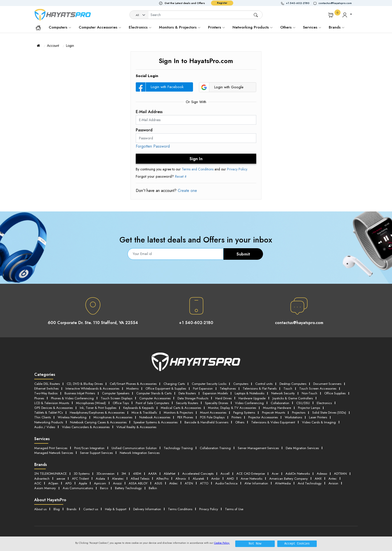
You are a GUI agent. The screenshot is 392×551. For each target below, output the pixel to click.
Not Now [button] (255, 544)
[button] (297, 3)
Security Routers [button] (187, 403)
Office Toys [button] (121, 403)
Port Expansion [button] (203, 388)
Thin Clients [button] (42, 417)
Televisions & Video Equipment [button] (273, 422)
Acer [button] (275, 474)
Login (70, 46)
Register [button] (222, 3)
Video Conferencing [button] (249, 403)
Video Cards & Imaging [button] (319, 422)
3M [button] (124, 474)
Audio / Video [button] (45, 427)
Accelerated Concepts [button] (198, 474)
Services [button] (312, 27)
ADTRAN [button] (340, 474)
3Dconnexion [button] (105, 474)
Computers (60, 27)
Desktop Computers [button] (293, 384)
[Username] (201, 15)
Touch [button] (288, 388)
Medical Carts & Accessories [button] (181, 408)
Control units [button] (264, 384)
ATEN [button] (189, 483)
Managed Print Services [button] (51, 448)
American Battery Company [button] (288, 479)
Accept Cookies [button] (297, 544)
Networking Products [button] (49, 422)
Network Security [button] (283, 393)
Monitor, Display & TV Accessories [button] (232, 408)
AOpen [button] (53, 483)
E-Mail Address (149, 112)
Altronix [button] (181, 479)
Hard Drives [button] (223, 398)
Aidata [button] (100, 479)
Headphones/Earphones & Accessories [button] (97, 412)
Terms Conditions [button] (180, 509)
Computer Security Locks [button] (209, 384)
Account (53, 46)
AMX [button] (318, 479)
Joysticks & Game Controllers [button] (293, 398)
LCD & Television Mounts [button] (52, 403)
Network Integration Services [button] (140, 453)
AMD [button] (230, 479)
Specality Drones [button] (216, 403)
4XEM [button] (137, 474)
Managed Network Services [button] (54, 453)
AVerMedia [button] (283, 483)
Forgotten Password (153, 146)
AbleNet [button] (169, 474)
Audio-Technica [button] (226, 483)
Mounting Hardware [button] (277, 408)
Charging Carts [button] (174, 384)
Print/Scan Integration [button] (89, 448)
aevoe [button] (61, 479)
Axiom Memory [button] (45, 488)
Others (288, 27)
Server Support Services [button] (96, 453)
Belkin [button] (153, 488)
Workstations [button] (293, 417)
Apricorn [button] (100, 483)
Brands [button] (336, 27)
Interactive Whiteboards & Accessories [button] (92, 388)
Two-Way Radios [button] (46, 393)
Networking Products (252, 27)
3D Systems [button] (82, 474)
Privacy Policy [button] (209, 509)
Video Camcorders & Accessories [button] (86, 427)
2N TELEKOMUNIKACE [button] (50, 474)
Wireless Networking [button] (72, 417)
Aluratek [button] (198, 479)
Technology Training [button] (178, 448)
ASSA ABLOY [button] (138, 483)
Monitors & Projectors (180, 27)
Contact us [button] (91, 509)
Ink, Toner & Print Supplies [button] (98, 408)
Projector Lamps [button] (309, 408)
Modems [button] (132, 388)
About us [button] (40, 509)
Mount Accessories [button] (213, 412)
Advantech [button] (42, 479)
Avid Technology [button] (310, 483)
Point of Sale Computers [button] (152, 403)
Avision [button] (333, 483)
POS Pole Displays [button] (212, 417)
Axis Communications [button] (78, 488)
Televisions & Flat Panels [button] (260, 388)
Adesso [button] (322, 474)
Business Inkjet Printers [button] (80, 393)
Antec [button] (333, 479)
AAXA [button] (152, 474)
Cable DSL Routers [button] (47, 384)
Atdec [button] (173, 483)
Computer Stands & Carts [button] (154, 393)
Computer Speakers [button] (116, 393)
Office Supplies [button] (335, 393)
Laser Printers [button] (318, 417)
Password (144, 130)
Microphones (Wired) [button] (91, 403)
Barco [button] (104, 488)
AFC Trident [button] (80, 479)
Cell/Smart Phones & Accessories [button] (133, 384)
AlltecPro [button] (162, 479)
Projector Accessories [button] (263, 417)
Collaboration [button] (280, 403)
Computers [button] (241, 384)
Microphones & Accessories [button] (113, 417)
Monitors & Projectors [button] (178, 412)
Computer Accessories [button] (155, 398)
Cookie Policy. (222, 543)
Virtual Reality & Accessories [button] (136, 427)
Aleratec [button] (118, 479)
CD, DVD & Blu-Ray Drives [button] (85, 384)
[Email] (175, 254)
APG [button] (68, 483)
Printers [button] (236, 417)
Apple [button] (83, 483)
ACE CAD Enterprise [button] (251, 474)
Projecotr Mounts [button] (273, 412)
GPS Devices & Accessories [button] (53, 408)
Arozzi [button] (117, 483)
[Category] (139, 15)
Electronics (140, 27)
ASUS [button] (158, 483)
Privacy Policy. (237, 169)
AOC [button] (38, 483)
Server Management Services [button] (258, 448)
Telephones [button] (228, 388)
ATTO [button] (204, 483)
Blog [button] (57, 509)
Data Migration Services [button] (302, 448)
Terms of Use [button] (234, 509)
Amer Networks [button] (251, 479)
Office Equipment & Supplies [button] (166, 388)
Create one (187, 191)
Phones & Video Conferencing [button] (72, 398)
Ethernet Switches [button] (46, 388)
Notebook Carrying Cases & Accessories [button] (98, 422)
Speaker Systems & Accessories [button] (155, 422)
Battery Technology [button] (128, 488)
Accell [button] (225, 474)
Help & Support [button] (116, 509)
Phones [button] (39, 398)
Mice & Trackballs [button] (144, 412)
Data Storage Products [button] (193, 398)
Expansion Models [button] (215, 393)
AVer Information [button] (256, 483)
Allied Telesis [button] (140, 479)
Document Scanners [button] (327, 384)
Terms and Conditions (198, 169)
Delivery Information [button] (147, 509)
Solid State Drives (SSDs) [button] (329, 412)
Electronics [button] (324, 403)
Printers (216, 27)
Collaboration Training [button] (215, 448)
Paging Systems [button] (244, 412)
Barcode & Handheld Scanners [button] (206, 422)
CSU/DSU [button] (303, 403)
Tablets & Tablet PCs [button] (48, 412)
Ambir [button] (215, 479)
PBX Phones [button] (185, 417)
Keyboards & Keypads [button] (138, 408)
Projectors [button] (299, 412)
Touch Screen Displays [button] (116, 398)
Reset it (181, 176)
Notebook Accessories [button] (155, 417)
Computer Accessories (100, 27)
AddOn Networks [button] (298, 474)
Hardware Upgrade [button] (252, 398)
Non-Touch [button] (309, 393)
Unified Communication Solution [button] (134, 448)
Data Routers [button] (187, 393)
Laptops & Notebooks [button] (249, 393)
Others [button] (240, 422)
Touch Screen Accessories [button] (318, 388)
